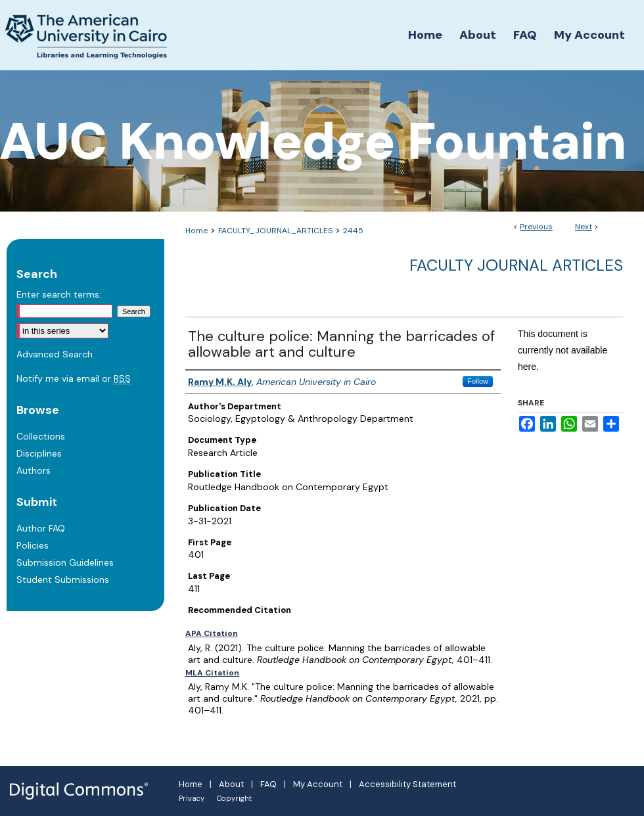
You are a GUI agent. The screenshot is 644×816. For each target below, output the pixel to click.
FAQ (268, 784)
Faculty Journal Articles (516, 265)
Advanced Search (55, 354)
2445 (353, 231)
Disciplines (39, 453)
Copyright (234, 798)
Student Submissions (63, 579)
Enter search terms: (59, 294)
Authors (34, 470)
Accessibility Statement (407, 784)
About (231, 784)
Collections (41, 436)
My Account (318, 784)
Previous (536, 227)
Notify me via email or (74, 378)
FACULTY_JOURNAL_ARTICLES (275, 231)
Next (584, 227)
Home (196, 231)
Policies (33, 545)
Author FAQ (41, 528)
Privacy (192, 798)
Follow (478, 381)
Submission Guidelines (65, 562)
